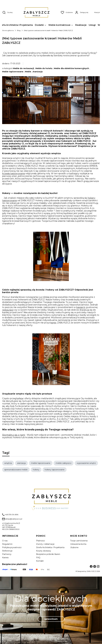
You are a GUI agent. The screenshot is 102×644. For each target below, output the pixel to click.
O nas (5, 541)
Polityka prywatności (12, 547)
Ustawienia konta (78, 544)
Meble (28, 72)
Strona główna (8, 30)
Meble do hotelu (44, 68)
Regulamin (7, 544)
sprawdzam (51, 619)
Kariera (5, 558)
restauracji (8, 310)
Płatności (40, 541)
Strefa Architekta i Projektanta (50, 547)
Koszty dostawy (44, 551)
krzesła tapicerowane (14, 174)
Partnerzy (7, 554)
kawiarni (81, 307)
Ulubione (74, 547)
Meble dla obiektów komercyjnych (71, 68)
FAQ (38, 558)
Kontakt (40, 561)
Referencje (7, 551)
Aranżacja (38, 72)
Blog (19, 30)
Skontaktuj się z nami (14, 435)
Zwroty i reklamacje (45, 544)
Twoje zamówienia (79, 541)
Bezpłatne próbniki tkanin (48, 554)
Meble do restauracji (23, 68)
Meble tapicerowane (13, 72)
